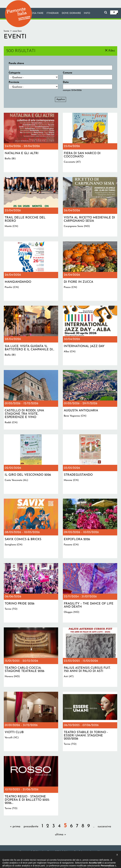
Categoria (14, 73)
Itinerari (52, 13)
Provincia (14, 82)
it (114, 12)
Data (66, 82)
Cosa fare (36, 13)
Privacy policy (71, 851)
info (87, 13)
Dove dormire (71, 13)
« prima (15, 827)
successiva (104, 827)
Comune (68, 73)
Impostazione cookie (91, 851)
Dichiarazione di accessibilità (47, 851)
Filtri (112, 51)
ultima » (60, 835)
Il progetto (25, 851)
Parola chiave (16, 63)
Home (6, 31)
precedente (31, 827)
